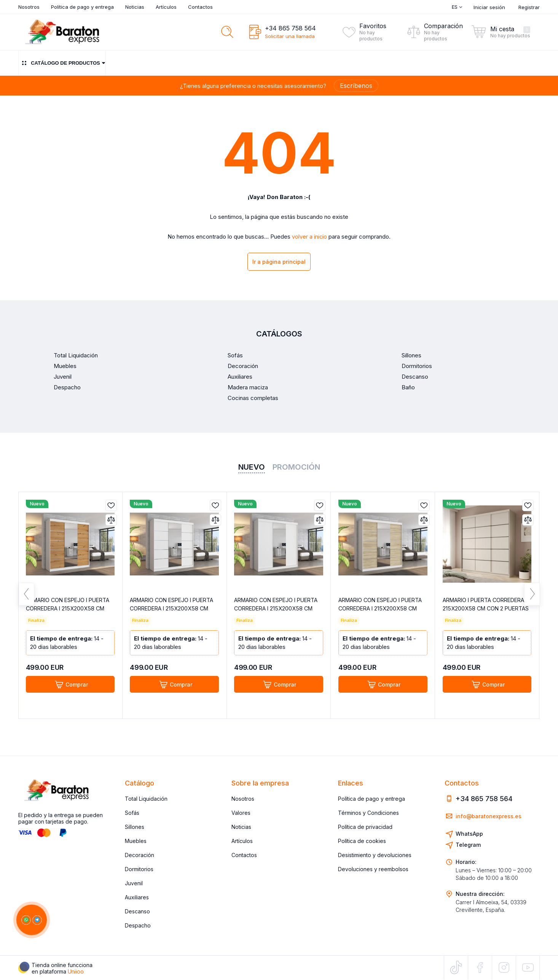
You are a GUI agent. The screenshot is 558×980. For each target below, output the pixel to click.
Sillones (135, 827)
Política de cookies (362, 841)
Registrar (529, 7)
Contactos (200, 7)
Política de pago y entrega (82, 7)
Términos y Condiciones (368, 813)
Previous (26, 598)
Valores (241, 813)
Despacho (138, 925)
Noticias (135, 7)
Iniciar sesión (489, 7)
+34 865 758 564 (290, 28)
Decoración (139, 855)
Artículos (166, 7)
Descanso (137, 911)
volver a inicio (310, 237)
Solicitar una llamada (290, 36)
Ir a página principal (279, 262)
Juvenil (134, 883)
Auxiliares (137, 897)
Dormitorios (139, 869)
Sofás (132, 813)
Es (457, 7)
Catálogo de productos (62, 63)
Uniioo (76, 971)
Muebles (136, 841)
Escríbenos (356, 86)
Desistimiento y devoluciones (375, 855)
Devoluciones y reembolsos (373, 869)
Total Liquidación (146, 799)
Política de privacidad (365, 827)
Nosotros (29, 7)
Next (532, 598)
